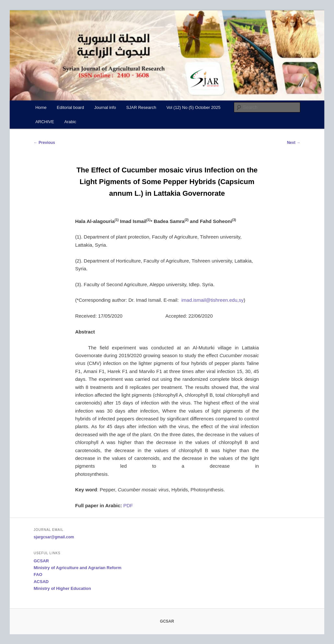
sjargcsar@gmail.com (54, 537)
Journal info (105, 107)
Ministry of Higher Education (62, 588)
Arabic (70, 122)
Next (294, 143)
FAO (38, 574)
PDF (127, 505)
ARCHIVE (45, 122)
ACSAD (41, 582)
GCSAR (41, 561)
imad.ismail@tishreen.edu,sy (212, 300)
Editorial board (70, 107)
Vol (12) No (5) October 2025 (193, 107)
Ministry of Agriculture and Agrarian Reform (78, 568)
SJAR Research (141, 107)
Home (41, 107)
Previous (44, 143)
